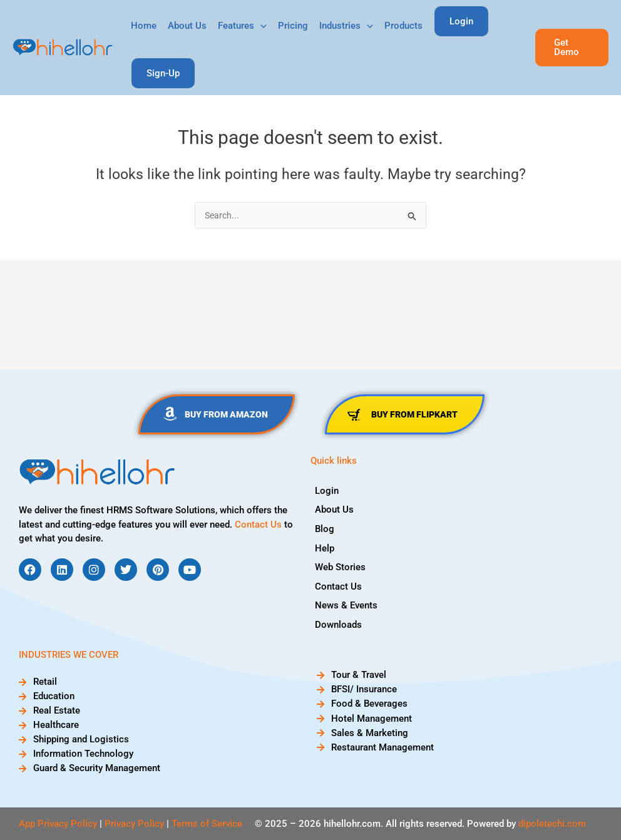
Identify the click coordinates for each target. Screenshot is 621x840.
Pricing (293, 26)
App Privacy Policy (58, 824)
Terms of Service (207, 824)
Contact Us (258, 525)
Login (332, 491)
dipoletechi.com (552, 824)
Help (330, 545)
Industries (346, 26)
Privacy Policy (134, 824)
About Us (187, 26)
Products (403, 26)
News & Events (351, 600)
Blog (330, 527)
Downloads (343, 618)
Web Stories (345, 563)
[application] (260, 26)
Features (242, 26)
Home (144, 26)
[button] (572, 48)
